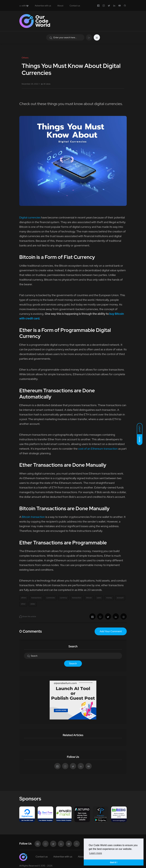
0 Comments (31, 631)
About (60, 6)
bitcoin (89, 598)
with (24, 6)
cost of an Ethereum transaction (98, 449)
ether (23, 604)
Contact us (75, 6)
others (24, 598)
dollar (33, 604)
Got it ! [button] (114, 862)
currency (63, 598)
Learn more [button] (96, 853)
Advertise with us (43, 6)
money (109, 598)
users (99, 598)
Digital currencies (30, 217)
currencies (51, 598)
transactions (36, 598)
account (120, 598)
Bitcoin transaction (33, 517)
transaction (77, 598)
